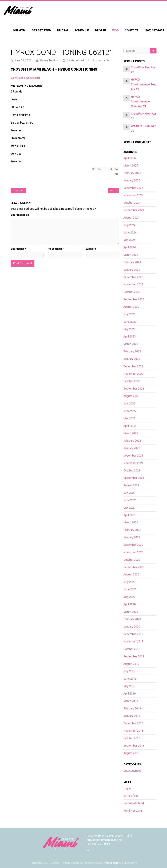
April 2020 (130, 604)
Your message (20, 215)
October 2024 (132, 203)
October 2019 (132, 649)
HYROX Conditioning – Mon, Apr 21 (140, 101)
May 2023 (129, 329)
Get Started (41, 30)
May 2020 (129, 597)
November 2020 (133, 552)
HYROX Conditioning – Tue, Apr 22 (144, 84)
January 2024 (132, 270)
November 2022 (133, 374)
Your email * (56, 249)
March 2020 (131, 612)
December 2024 (133, 188)
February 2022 (132, 441)
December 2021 (133, 456)
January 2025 (132, 180)
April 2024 (130, 247)
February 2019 (132, 708)
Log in (127, 788)
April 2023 (130, 336)
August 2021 (131, 485)
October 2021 (132, 470)
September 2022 (134, 389)
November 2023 (133, 284)
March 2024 (131, 255)
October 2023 (132, 292)
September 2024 (134, 210)
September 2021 (134, 478)
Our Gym (19, 30)
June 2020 (130, 589)
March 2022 (131, 433)
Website (91, 249)
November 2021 (133, 463)
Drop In (101, 30)
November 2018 (133, 731)
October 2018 (132, 738)
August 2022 (131, 396)
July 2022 (129, 403)
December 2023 (133, 277)
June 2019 (130, 679)
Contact (132, 30)
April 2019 (130, 694)
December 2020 (133, 545)
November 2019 (133, 641)
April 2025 (130, 158)
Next (113, 191)
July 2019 (129, 671)
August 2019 (131, 664)
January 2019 (132, 716)
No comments (101, 60)
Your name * (18, 249)
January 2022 (132, 448)
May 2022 (129, 418)
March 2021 (131, 522)
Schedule (82, 30)
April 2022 (130, 426)
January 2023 (132, 359)
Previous (18, 191)
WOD (115, 30)
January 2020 (132, 627)
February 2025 (132, 173)
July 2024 (129, 225)
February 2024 (132, 262)
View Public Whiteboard (25, 78)
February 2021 (132, 530)
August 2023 (131, 307)
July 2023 (129, 314)
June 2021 (130, 500)
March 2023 (131, 344)
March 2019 (131, 701)
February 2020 (132, 619)
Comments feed (134, 803)
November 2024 (133, 195)
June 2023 (130, 322)
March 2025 (131, 165)
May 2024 (129, 240)
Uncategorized (75, 60)
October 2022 (132, 381)
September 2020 (134, 567)
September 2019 (134, 656)
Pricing (63, 30)
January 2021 (132, 537)
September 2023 (134, 299)
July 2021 (129, 493)
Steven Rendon (49, 60)
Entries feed (131, 796)
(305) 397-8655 (154, 30)
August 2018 (131, 753)
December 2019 (133, 634)
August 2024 (131, 218)
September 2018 (134, 746)
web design (111, 863)
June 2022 (130, 411)
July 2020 (129, 582)
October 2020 (132, 560)
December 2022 (133, 366)
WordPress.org (133, 811)
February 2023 (132, 351)
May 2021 (129, 508)
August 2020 (131, 574)
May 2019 (129, 686)
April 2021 (130, 515)
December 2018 (133, 723)
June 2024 (130, 232)
